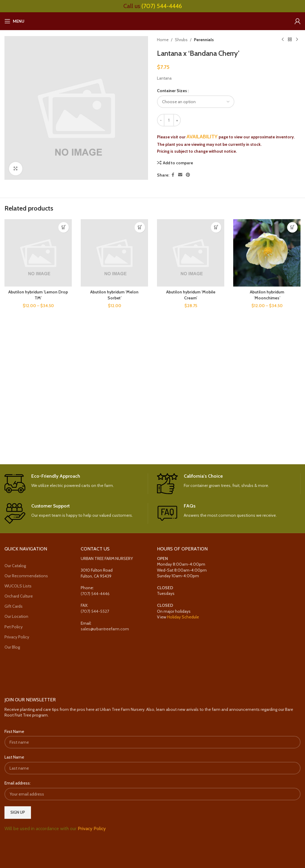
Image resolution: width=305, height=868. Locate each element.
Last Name (14, 757)
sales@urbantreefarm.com (105, 629)
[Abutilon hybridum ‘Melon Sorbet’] (114, 253)
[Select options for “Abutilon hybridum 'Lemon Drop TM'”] (64, 227)
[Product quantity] (169, 120)
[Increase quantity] (177, 120)
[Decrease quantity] (161, 120)
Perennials (204, 40)
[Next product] (297, 40)
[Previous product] (283, 40)
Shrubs (181, 40)
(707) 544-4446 (162, 6)
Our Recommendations (26, 576)
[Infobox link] (76, 484)
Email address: (18, 783)
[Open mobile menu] (14, 21)
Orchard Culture (19, 596)
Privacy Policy (17, 637)
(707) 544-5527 (95, 611)
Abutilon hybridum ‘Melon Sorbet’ (114, 295)
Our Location (16, 616)
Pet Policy (14, 627)
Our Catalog (15, 566)
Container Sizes (172, 91)
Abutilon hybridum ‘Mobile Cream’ (191, 295)
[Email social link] (180, 175)
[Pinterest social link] (188, 175)
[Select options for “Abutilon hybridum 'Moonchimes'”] (292, 227)
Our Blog (12, 647)
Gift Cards (14, 606)
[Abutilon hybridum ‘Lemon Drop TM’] (38, 253)
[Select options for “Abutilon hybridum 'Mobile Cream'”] (216, 227)
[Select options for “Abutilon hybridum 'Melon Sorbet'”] (140, 227)
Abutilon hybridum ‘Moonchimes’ (267, 295)
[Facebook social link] (173, 175)
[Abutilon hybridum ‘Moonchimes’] (267, 253)
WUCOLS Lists (18, 586)
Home (163, 40)
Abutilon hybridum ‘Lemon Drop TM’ (38, 295)
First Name (14, 731)
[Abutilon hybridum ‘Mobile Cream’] (191, 253)
